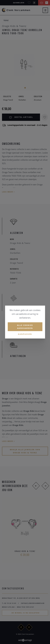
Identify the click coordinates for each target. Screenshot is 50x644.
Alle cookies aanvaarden (25, 327)
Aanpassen (25, 334)
